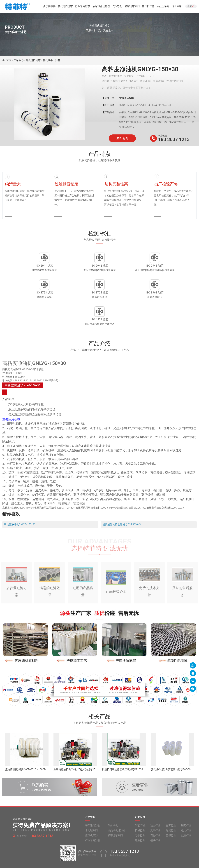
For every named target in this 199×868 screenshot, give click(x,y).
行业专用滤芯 (83, 7)
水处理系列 (163, 7)
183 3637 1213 (174, 139)
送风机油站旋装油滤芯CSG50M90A (122, 503)
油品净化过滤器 (101, 7)
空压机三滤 (148, 7)
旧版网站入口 (99, 863)
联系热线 (162, 136)
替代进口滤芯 (65, 7)
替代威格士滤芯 (51, 60)
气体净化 (117, 7)
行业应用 (177, 7)
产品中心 (19, 60)
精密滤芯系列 (132, 7)
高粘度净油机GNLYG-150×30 (20, 503)
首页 (9, 60)
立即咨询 (122, 138)
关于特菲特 (49, 7)
